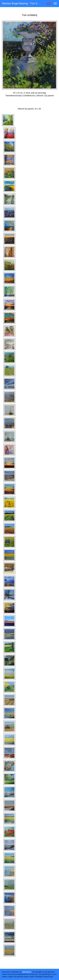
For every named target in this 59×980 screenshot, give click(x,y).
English (49, 4)
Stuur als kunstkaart (30, 100)
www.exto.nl (27, 972)
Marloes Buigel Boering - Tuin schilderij (22, 3)
